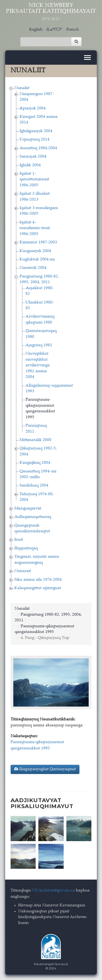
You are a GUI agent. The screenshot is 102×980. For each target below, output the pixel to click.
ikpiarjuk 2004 (33, 108)
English (36, 30)
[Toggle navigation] (87, 58)
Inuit (19, 540)
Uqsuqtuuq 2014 (35, 140)
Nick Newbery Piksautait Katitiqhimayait (51, 12)
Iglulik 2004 (30, 165)
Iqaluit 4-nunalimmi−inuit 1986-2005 (35, 228)
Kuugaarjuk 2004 (35, 251)
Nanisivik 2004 (33, 268)
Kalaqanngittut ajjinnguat (38, 588)
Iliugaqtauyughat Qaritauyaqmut (45, 769)
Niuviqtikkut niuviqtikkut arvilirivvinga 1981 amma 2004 (38, 365)
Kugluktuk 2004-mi (37, 259)
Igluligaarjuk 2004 (36, 131)
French (73, 30)
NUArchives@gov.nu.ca (53, 891)
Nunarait (23, 571)
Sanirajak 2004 (33, 157)
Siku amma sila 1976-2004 (38, 580)
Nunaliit (22, 88)
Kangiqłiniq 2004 (35, 463)
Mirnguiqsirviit (28, 509)
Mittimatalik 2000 (35, 440)
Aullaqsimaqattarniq (33, 517)
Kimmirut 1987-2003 (38, 242)
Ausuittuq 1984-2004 (38, 148)
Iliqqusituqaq (26, 548)
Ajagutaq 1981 (39, 345)
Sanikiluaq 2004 (34, 486)
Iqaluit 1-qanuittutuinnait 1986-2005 (34, 179)
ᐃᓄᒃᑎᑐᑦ (54, 30)
